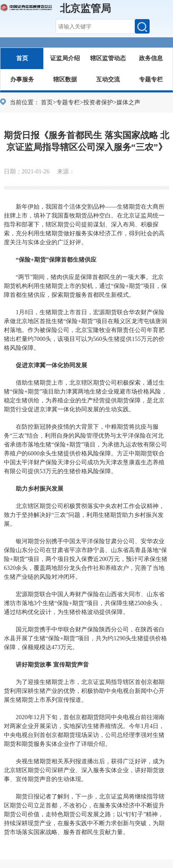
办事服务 (22, 80)
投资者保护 (98, 102)
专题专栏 (151, 80)
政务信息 (151, 58)
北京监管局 (85, 8)
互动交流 (108, 80)
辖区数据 (65, 80)
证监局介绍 (65, 58)
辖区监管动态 (108, 58)
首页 (22, 58)
